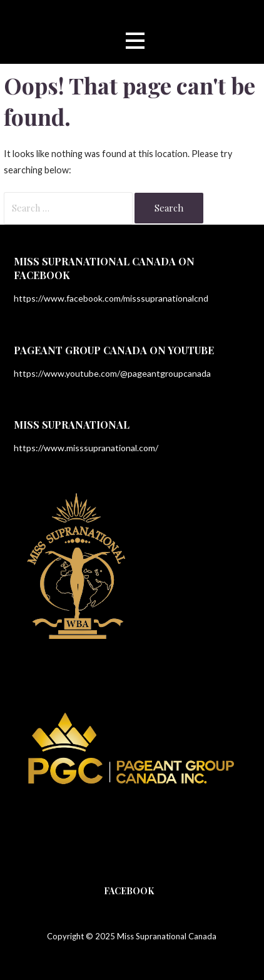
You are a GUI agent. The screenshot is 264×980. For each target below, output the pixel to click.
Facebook (129, 891)
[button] (135, 40)
